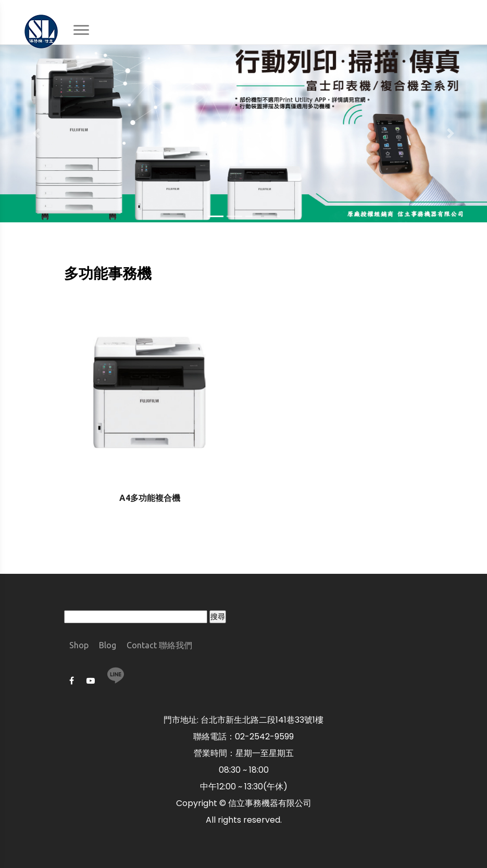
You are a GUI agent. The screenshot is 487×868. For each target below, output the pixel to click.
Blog (108, 645)
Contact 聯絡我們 (159, 645)
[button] (36, 133)
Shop (79, 645)
